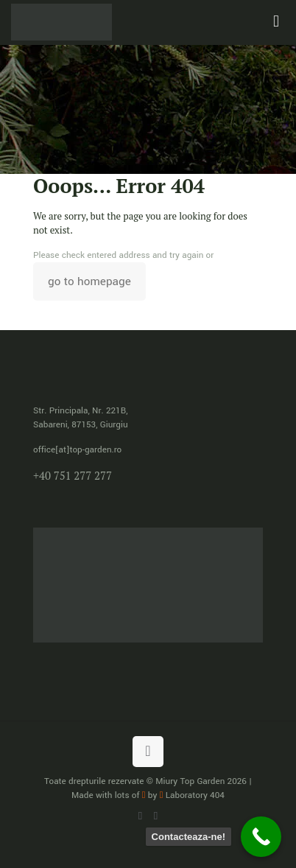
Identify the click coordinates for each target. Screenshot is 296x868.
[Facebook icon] (156, 816)
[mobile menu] (276, 22)
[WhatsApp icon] (140, 816)
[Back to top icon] (148, 752)
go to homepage (89, 281)
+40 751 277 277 (73, 475)
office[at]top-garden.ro (77, 450)
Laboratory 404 (192, 795)
